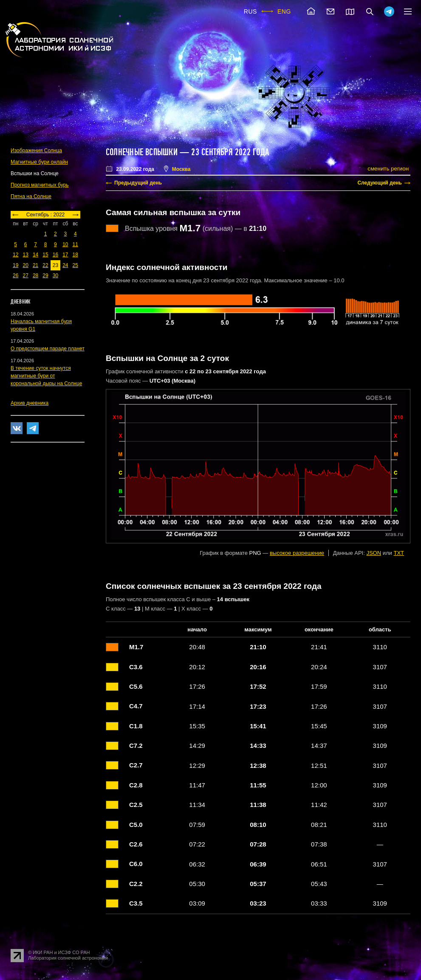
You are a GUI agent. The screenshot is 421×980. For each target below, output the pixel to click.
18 (75, 255)
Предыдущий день (138, 183)
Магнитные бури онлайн (39, 162)
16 (55, 255)
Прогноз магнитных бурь (40, 185)
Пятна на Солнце (31, 196)
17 (65, 255)
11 (75, 244)
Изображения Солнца (36, 151)
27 (25, 276)
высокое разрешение (297, 553)
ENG (284, 11)
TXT (399, 553)
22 (45, 265)
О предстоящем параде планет (48, 349)
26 (16, 276)
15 (45, 255)
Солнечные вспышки (142, 152)
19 (16, 265)
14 (35, 255)
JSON (374, 553)
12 (16, 255)
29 (45, 276)
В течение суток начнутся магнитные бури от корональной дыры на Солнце (46, 376)
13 (25, 255)
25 (75, 265)
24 (65, 265)
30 (55, 276)
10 (65, 244)
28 (35, 276)
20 (25, 265)
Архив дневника (30, 403)
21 (35, 265)
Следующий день (380, 183)
